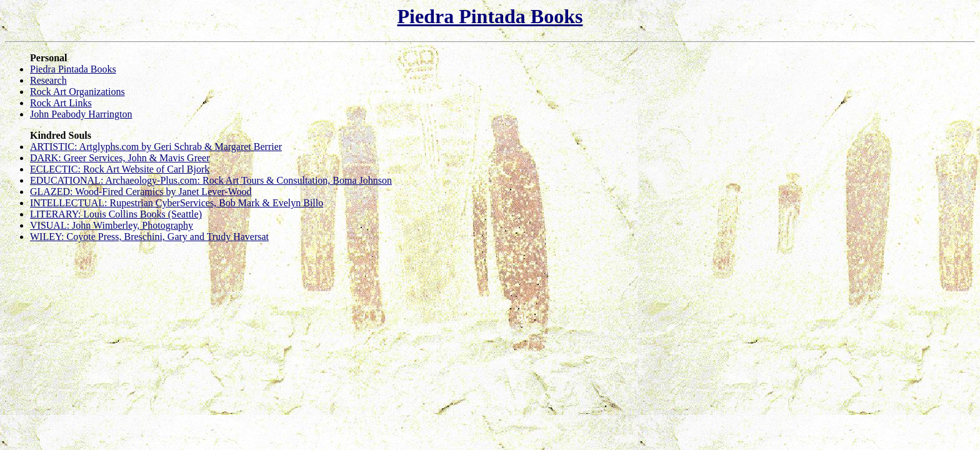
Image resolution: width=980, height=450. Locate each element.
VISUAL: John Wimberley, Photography (112, 225)
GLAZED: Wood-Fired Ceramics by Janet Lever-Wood (141, 192)
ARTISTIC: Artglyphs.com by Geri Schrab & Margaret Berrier (156, 147)
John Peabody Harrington (81, 114)
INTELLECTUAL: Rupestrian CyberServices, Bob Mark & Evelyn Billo (177, 203)
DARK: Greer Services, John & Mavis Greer (120, 158)
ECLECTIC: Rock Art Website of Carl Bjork (120, 169)
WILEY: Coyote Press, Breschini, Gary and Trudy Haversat (149, 237)
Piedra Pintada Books (490, 16)
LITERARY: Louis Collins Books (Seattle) (116, 214)
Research (48, 80)
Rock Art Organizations (77, 92)
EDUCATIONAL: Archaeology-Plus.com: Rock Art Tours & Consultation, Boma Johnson (211, 180)
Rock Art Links (61, 103)
